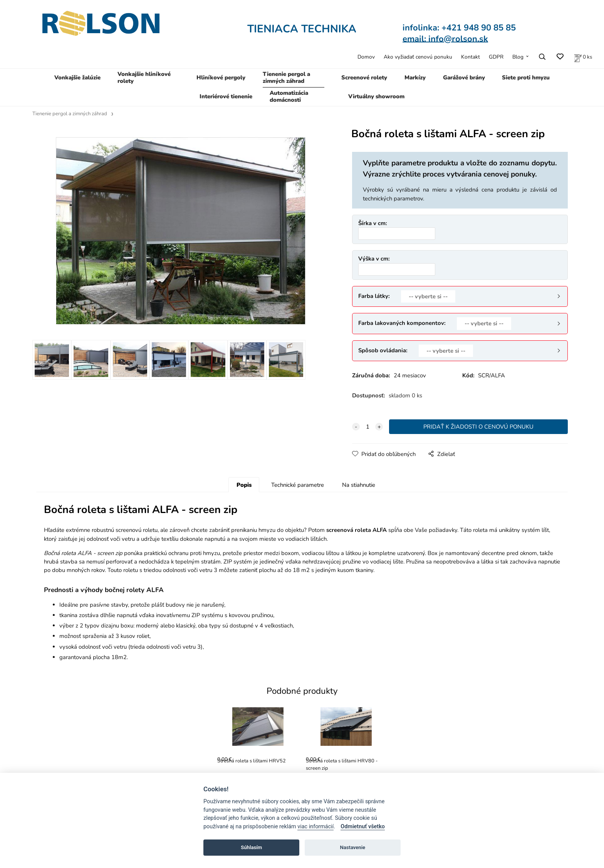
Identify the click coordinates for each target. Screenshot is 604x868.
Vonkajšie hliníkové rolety (144, 77)
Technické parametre (298, 485)
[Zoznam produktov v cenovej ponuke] (583, 57)
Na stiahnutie (359, 485)
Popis (244, 485)
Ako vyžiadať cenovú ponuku (418, 57)
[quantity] (367, 427)
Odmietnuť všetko (363, 827)
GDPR (496, 57)
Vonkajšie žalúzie (77, 77)
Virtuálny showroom (376, 96)
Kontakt (471, 57)
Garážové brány (464, 77)
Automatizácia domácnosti (289, 96)
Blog (518, 57)
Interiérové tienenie (226, 96)
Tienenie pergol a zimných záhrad (286, 77)
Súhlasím (251, 847)
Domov (366, 57)
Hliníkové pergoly (221, 77)
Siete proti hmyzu (526, 77)
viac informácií (315, 827)
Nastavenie (352, 847)
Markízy (415, 77)
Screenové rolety (364, 77)
